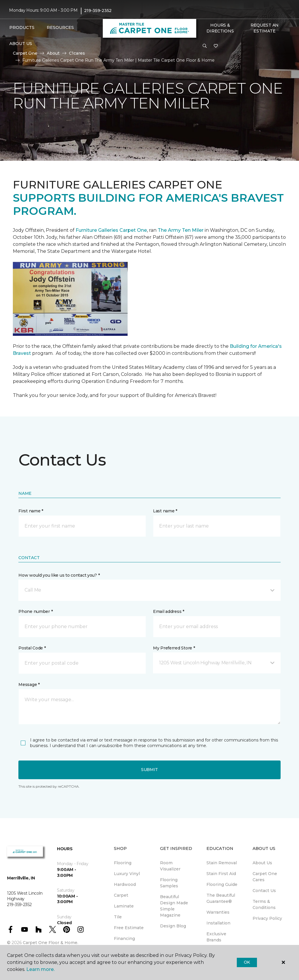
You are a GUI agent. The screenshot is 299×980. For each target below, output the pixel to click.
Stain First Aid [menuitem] (221, 874)
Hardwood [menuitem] (125, 884)
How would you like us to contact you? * (59, 575)
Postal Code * (32, 648)
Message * (29, 685)
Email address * (169, 611)
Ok (247, 962)
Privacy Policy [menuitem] (267, 918)
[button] (205, 46)
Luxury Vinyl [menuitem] (127, 874)
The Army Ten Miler (181, 230)
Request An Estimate (265, 28)
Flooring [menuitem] (123, 863)
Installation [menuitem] (218, 923)
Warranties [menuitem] (218, 912)
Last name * (165, 511)
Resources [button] (60, 27)
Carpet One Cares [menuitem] (265, 877)
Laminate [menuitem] (124, 906)
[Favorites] (216, 46)
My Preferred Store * (174, 648)
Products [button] (22, 27)
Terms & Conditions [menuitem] (264, 904)
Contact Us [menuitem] (264, 891)
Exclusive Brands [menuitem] (216, 937)
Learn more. (40, 969)
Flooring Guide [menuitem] (222, 884)
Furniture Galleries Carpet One (111, 230)
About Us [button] (21, 44)
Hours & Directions (220, 28)
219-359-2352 (98, 11)
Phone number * (35, 611)
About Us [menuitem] (262, 863)
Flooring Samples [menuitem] (169, 883)
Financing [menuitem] (124, 938)
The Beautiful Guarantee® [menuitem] (221, 898)
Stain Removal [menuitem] (222, 863)
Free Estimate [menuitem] (129, 928)
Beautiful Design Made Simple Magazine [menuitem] (174, 906)
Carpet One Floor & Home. (51, 943)
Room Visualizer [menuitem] (170, 866)
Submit (149, 770)
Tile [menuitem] (118, 917)
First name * (31, 511)
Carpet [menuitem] (121, 895)
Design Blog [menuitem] (173, 926)
